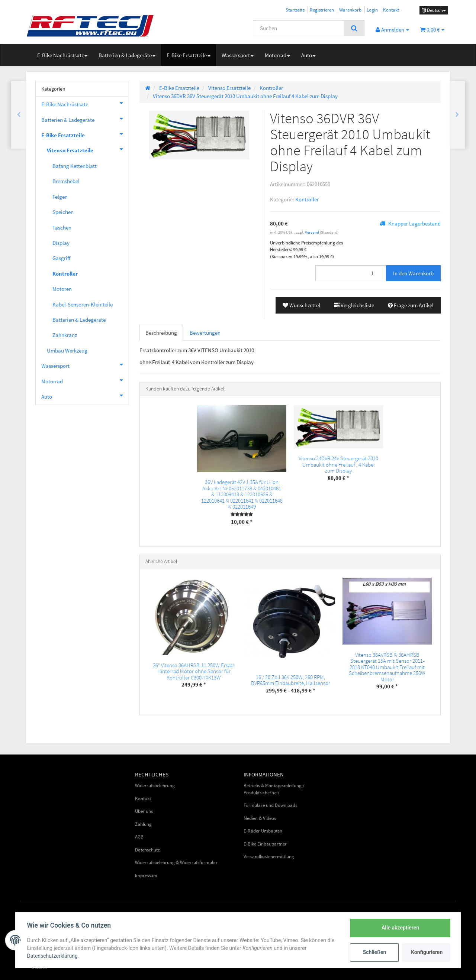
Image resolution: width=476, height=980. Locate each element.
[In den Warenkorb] (413, 273)
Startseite (295, 10)
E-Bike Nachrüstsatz (62, 55)
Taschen (62, 228)
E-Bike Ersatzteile (189, 55)
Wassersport (238, 55)
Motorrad (277, 55)
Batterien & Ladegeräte (127, 55)
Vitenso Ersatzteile (87, 149)
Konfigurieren (427, 952)
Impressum (146, 875)
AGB (139, 837)
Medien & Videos (260, 818)
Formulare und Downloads (270, 805)
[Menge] (351, 273)
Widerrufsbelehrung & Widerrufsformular (176, 862)
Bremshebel (66, 181)
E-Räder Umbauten (263, 831)
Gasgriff (62, 258)
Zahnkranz (65, 335)
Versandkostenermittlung (269, 856)
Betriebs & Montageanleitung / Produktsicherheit (274, 789)
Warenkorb (350, 10)
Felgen (60, 197)
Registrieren (322, 10)
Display (61, 243)
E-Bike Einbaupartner (265, 844)
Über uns (144, 811)
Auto (308, 55)
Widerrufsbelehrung (155, 786)
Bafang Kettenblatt (75, 166)
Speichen (63, 212)
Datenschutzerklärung (52, 956)
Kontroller (307, 199)
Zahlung (143, 824)
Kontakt (391, 10)
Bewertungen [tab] (205, 333)
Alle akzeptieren (400, 928)
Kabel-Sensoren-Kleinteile (83, 304)
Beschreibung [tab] (161, 333)
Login (372, 10)
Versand (312, 232)
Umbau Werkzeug (67, 351)
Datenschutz (147, 850)
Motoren (62, 289)
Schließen (374, 952)
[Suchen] (299, 28)
